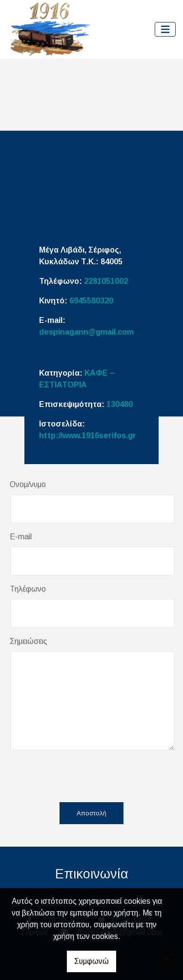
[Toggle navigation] (165, 30)
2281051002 (106, 281)
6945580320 (91, 301)
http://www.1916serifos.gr (88, 436)
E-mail (21, 537)
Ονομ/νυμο (28, 484)
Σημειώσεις (29, 641)
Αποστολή (91, 813)
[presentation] (87, 776)
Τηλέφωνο (28, 589)
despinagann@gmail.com (86, 332)
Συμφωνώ (91, 961)
